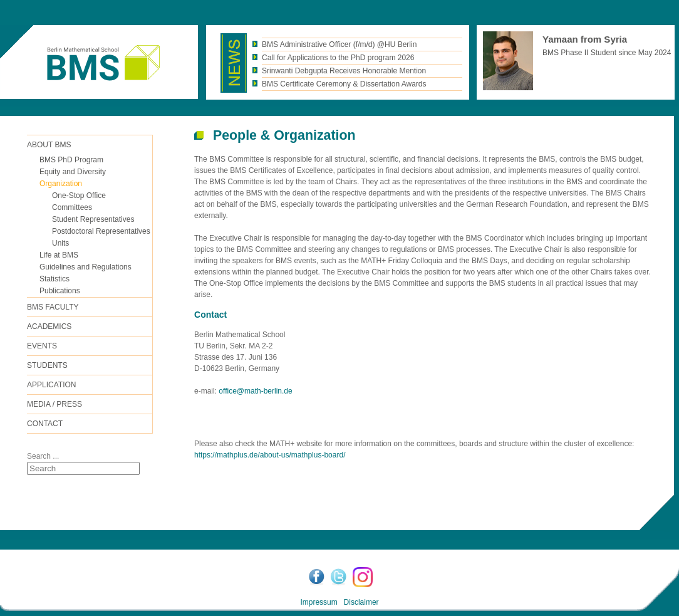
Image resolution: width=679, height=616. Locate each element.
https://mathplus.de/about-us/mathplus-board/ (270, 455)
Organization (61, 184)
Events (42, 346)
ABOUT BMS (49, 145)
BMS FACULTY (53, 307)
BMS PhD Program (71, 160)
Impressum (319, 602)
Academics (49, 326)
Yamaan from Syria (585, 39)
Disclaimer (361, 602)
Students (47, 365)
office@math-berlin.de (255, 391)
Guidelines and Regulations (86, 267)
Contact (45, 424)
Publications (60, 291)
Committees (72, 207)
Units (60, 243)
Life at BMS (59, 255)
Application (51, 385)
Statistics (54, 279)
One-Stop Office (79, 196)
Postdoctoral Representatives (101, 231)
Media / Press (54, 404)
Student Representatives (93, 219)
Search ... (43, 456)
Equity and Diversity (73, 172)
